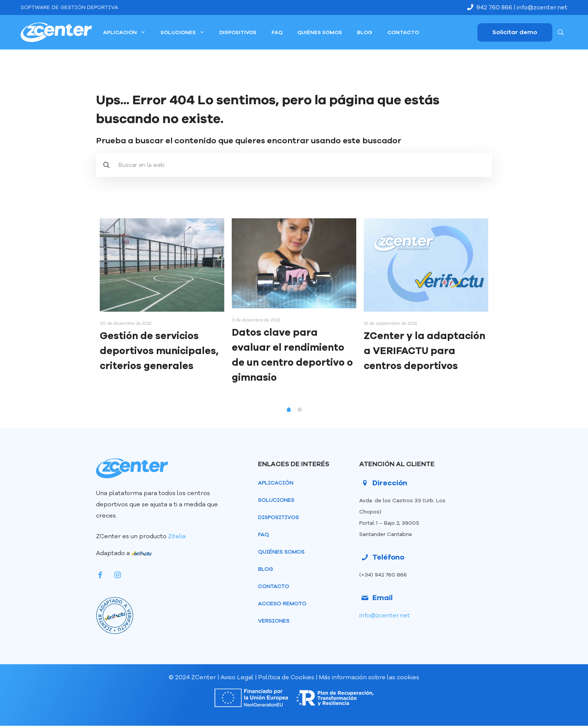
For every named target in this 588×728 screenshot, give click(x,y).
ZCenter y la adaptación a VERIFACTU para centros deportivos (424, 351)
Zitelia (178, 536)
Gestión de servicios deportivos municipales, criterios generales (159, 351)
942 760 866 (490, 8)
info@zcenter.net (542, 8)
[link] (115, 615)
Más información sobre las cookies (369, 680)
